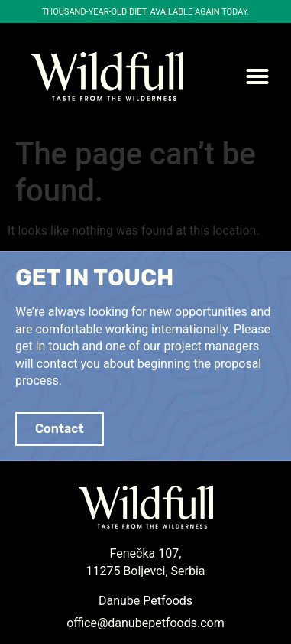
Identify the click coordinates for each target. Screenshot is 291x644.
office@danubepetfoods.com (145, 623)
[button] (257, 76)
